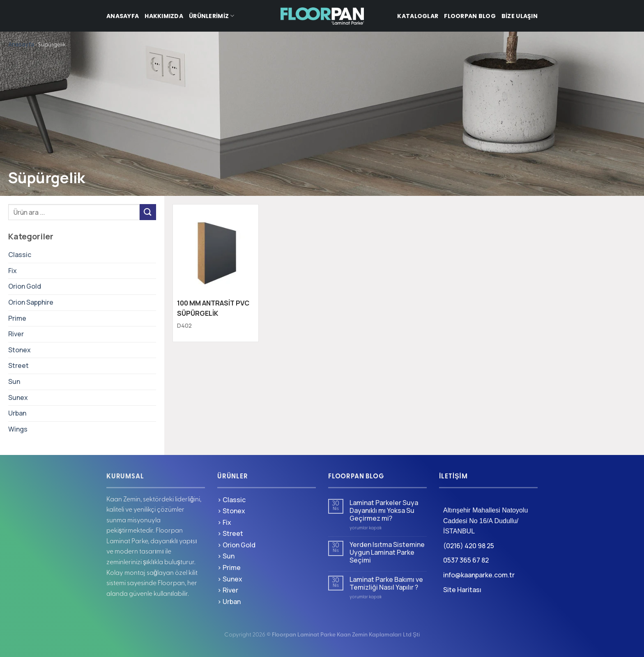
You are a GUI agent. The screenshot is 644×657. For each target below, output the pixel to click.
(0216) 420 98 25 (469, 546)
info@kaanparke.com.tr (479, 575)
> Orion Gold (236, 545)
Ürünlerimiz (212, 16)
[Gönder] (148, 212)
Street (18, 365)
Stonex (20, 350)
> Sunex (230, 579)
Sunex (18, 397)
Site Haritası (462, 590)
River (16, 334)
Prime (17, 318)
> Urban (229, 602)
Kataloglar (418, 16)
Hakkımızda (164, 16)
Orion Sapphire (31, 302)
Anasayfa (123, 16)
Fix (13, 271)
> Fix (224, 522)
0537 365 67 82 (466, 560)
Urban (17, 413)
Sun (14, 381)
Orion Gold (25, 286)
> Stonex (231, 511)
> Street (230, 533)
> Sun (226, 556)
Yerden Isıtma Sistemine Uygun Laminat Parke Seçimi (387, 553)
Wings (18, 429)
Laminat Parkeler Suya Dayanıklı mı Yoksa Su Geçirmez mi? (384, 511)
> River (228, 590)
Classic (20, 255)
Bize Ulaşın (520, 16)
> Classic (231, 500)
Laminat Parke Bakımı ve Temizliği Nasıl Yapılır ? (386, 583)
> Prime (229, 567)
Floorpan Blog (470, 16)
